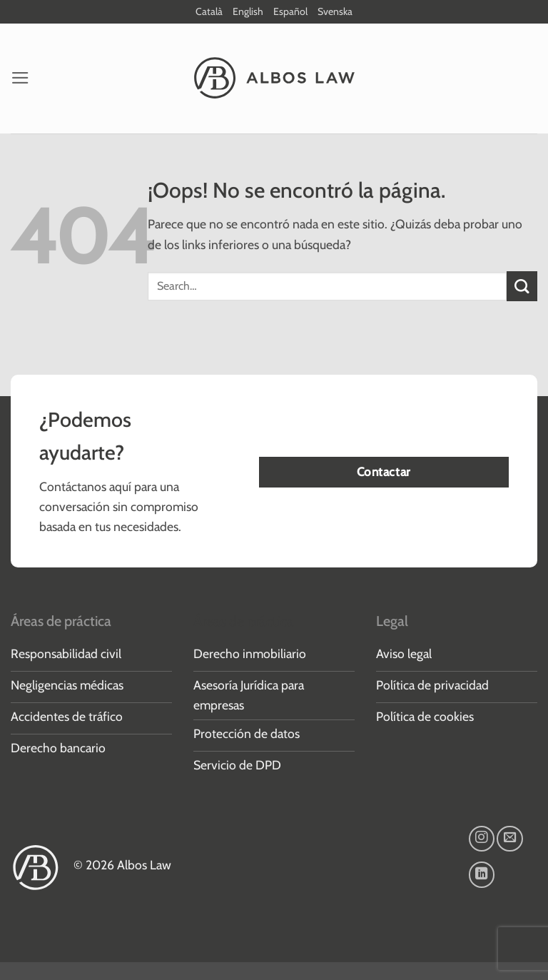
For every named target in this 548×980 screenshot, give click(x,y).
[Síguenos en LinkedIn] (482, 874)
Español (290, 11)
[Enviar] (522, 287)
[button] (20, 78)
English (248, 11)
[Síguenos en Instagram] (482, 839)
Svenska (335, 11)
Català (209, 11)
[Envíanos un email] (509, 839)
